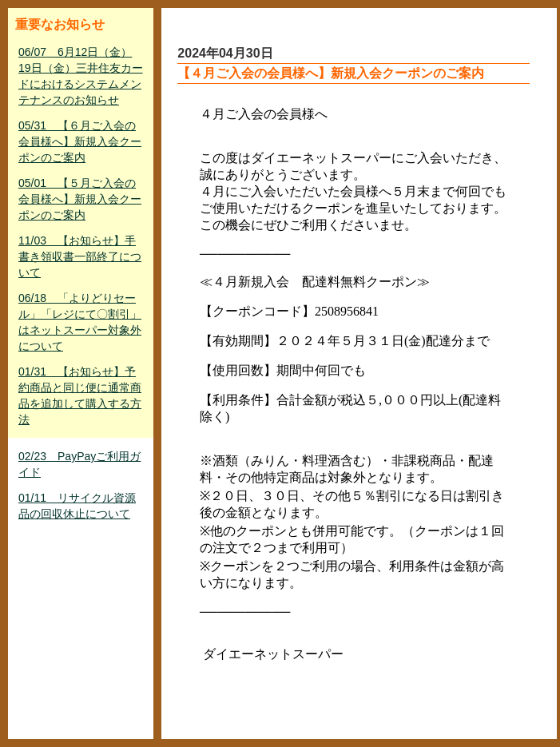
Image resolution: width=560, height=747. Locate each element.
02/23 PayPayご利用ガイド (79, 464)
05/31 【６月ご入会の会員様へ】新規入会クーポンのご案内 (80, 141)
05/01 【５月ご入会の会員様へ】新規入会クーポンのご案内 (80, 199)
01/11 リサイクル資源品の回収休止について (77, 506)
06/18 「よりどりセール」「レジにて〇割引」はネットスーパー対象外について (80, 322)
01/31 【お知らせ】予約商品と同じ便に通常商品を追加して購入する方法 (80, 395)
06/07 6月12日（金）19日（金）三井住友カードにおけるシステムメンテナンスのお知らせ (81, 76)
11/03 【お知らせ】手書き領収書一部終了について (80, 256)
